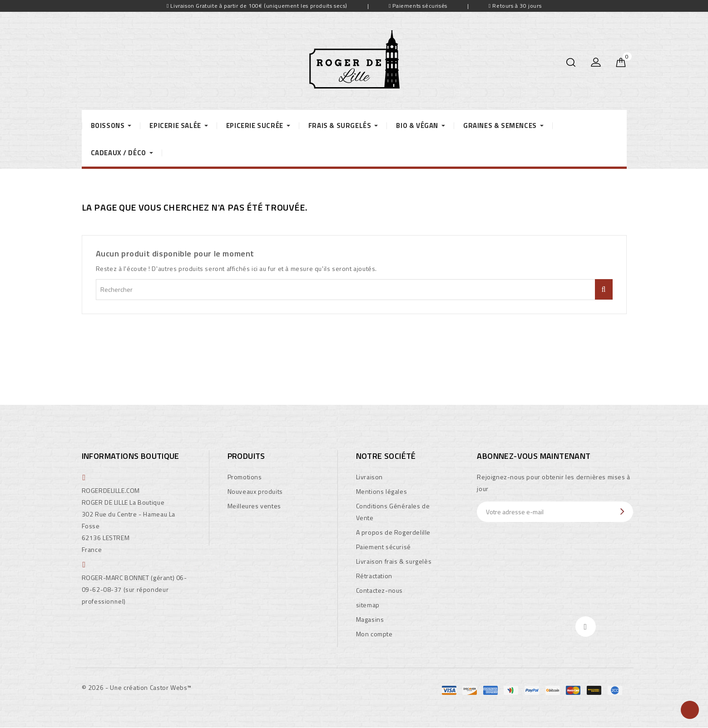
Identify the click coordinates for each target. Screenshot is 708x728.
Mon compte (374, 634)
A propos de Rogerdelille (393, 532)
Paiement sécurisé (384, 547)
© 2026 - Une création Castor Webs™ (137, 687)
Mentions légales (382, 491)
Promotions (245, 477)
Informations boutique (131, 456)
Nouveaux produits (255, 491)
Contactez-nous (379, 590)
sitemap (368, 605)
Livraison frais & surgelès (394, 561)
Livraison (369, 477)
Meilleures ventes (254, 506)
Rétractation (374, 576)
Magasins (370, 619)
